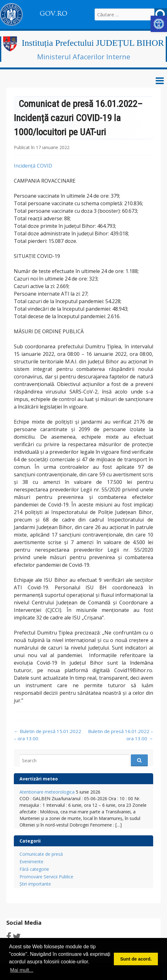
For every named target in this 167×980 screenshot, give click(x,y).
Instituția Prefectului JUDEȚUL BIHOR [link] (93, 43)
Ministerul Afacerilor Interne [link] (84, 56)
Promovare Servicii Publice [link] (46, 877)
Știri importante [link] (35, 884)
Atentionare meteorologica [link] (47, 792)
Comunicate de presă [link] (41, 854)
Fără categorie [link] (34, 869)
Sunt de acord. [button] (136, 959)
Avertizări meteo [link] (39, 779)
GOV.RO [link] (53, 13)
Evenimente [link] (31, 862)
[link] (159, 24)
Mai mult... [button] (22, 970)
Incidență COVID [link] (33, 166)
